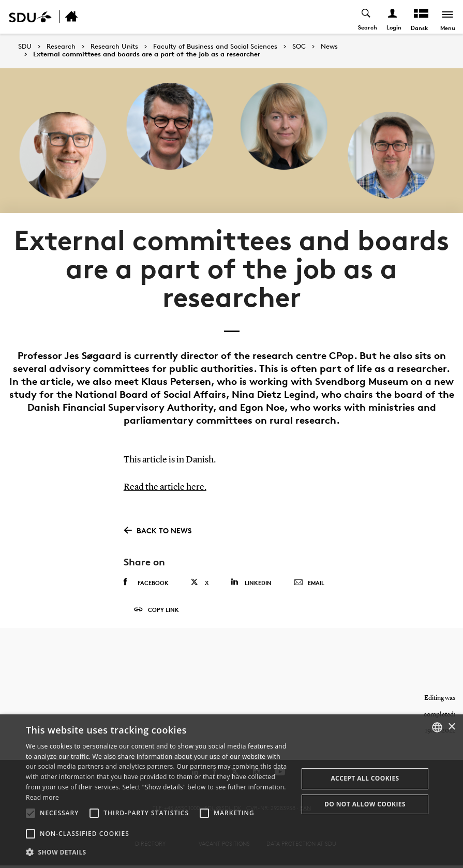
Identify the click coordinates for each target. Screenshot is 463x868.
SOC (299, 47)
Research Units (114, 47)
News (329, 47)
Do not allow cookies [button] (365, 804)
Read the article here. (165, 487)
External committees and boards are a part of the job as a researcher (147, 54)
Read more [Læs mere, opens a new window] (42, 797)
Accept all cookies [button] (365, 778)
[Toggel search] (367, 17)
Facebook (146, 582)
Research (61, 47)
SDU (25, 46)
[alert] (231, 791)
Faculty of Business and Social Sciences (215, 47)
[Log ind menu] (393, 17)
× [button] (451, 727)
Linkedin (251, 582)
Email (309, 582)
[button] (31, 813)
